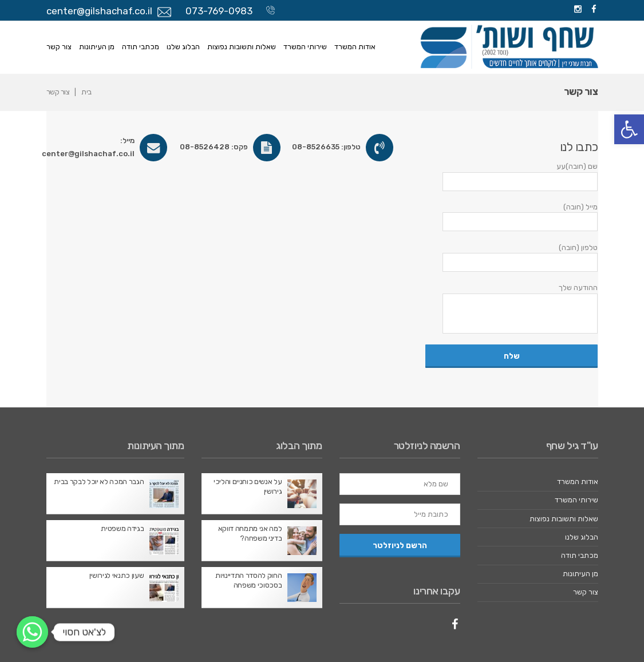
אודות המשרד (355, 47)
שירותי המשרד (305, 47)
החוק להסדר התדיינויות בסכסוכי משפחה (248, 580)
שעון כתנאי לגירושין (117, 575)
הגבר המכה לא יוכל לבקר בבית (99, 481)
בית (86, 92)
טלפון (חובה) (511, 257)
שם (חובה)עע (511, 176)
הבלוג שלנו (183, 47)
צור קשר (59, 47)
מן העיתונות (97, 47)
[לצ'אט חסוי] (32, 632)
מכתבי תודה (141, 47)
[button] (629, 129)
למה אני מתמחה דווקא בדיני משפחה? (250, 533)
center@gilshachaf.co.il (99, 11)
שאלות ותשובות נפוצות (242, 47)
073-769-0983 (219, 11)
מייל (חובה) (511, 217)
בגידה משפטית (122, 528)
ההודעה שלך (511, 308)
